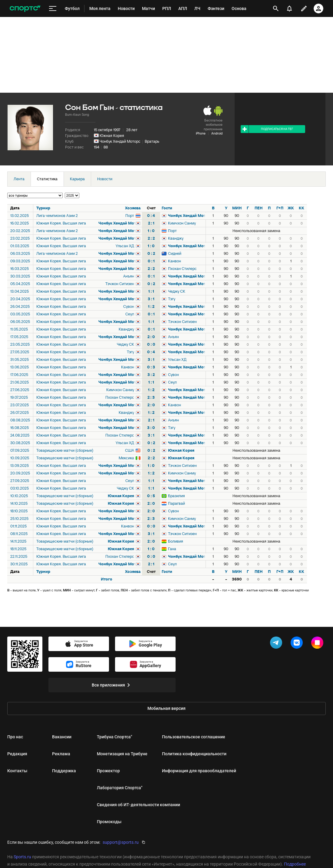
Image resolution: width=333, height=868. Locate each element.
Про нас (15, 737)
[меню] (53, 9)
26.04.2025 (20, 306)
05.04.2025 (20, 284)
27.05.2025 (20, 352)
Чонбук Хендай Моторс (120, 141)
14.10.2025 (19, 503)
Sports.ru (22, 857)
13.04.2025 (20, 291)
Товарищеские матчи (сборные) (65, 450)
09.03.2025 (20, 261)
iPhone (201, 133)
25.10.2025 (19, 519)
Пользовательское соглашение (194, 737)
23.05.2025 (20, 344)
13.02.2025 (20, 216)
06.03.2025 (20, 253)
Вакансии (62, 737)
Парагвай (176, 503)
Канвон (175, 261)
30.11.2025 (19, 564)
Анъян (129, 276)
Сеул (130, 314)
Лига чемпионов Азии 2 (57, 216)
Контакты (17, 771)
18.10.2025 (19, 511)
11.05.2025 (19, 329)
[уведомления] (289, 8)
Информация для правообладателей (199, 771)
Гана (172, 549)
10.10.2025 (19, 496)
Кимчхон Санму (182, 223)
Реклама (61, 754)
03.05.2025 (20, 314)
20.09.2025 (20, 473)
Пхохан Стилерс (182, 269)
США (130, 450)
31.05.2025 (20, 359)
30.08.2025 (20, 443)
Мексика (126, 458)
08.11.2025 (19, 534)
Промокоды (109, 822)
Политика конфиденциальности (194, 754)
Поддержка (64, 771)
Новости (105, 179)
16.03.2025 (20, 269)
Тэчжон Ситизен (120, 284)
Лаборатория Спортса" (120, 788)
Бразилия (176, 496)
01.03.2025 (20, 246)
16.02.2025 (20, 223)
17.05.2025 (19, 337)
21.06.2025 (20, 382)
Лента (19, 179)
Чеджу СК (177, 291)
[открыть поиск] (276, 8)
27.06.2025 (20, 390)
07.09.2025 (20, 450)
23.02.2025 (20, 238)
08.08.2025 (20, 420)
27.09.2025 (20, 481)
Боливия (176, 541)
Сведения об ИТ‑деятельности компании (138, 805)
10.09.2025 (20, 458)
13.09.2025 (20, 466)
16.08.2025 (20, 428)
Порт (130, 216)
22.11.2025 (19, 556)
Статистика (47, 179)
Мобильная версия (166, 708)
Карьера (77, 179)
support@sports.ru (121, 842)
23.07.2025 (20, 405)
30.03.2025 (20, 276)
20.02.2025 (20, 231)
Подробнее (295, 864)
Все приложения (112, 685)
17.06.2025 (19, 375)
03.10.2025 (20, 488)
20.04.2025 (20, 299)
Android (217, 133)
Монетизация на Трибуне (122, 754)
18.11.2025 (18, 549)
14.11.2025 (18, 541)
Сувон (129, 306)
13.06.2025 (20, 367)
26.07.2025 (20, 412)
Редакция (17, 754)
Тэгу (172, 299)
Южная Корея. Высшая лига (61, 223)
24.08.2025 (20, 435)
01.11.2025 (18, 526)
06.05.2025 (20, 322)
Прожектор (108, 771)
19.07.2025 (19, 397)
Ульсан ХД (125, 246)
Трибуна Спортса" (114, 737)
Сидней (175, 253)
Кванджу (176, 238)
